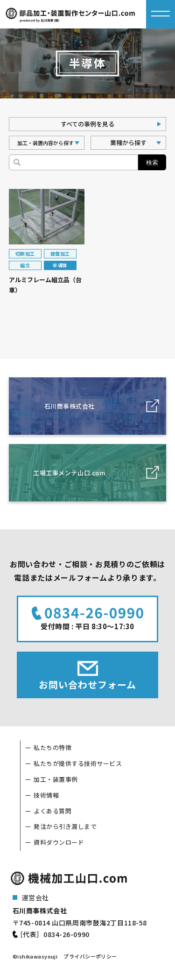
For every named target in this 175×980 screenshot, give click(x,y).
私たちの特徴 (52, 747)
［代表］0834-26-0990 (53, 934)
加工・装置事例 (56, 779)
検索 (152, 163)
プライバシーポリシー (90, 956)
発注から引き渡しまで (65, 826)
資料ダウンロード (59, 842)
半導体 (60, 265)
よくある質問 (52, 811)
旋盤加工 (60, 254)
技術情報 (46, 795)
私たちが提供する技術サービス (78, 763)
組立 (25, 265)
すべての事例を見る (87, 124)
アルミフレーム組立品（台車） (45, 285)
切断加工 (25, 254)
